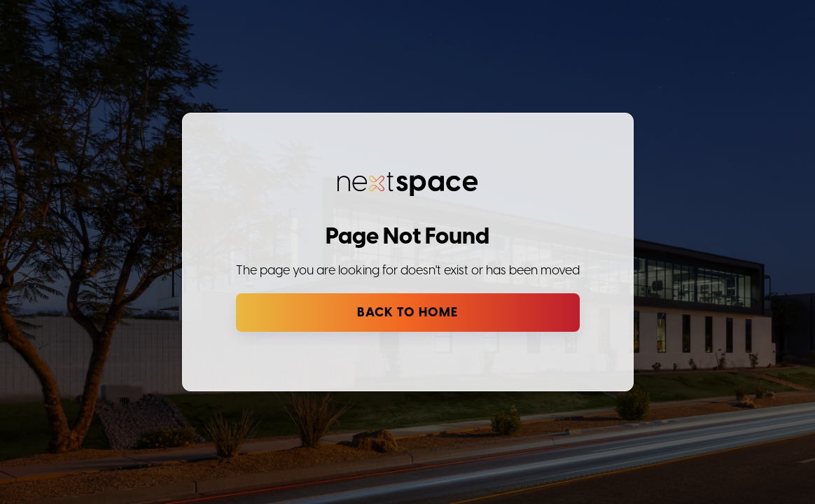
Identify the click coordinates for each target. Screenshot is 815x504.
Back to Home (407, 313)
